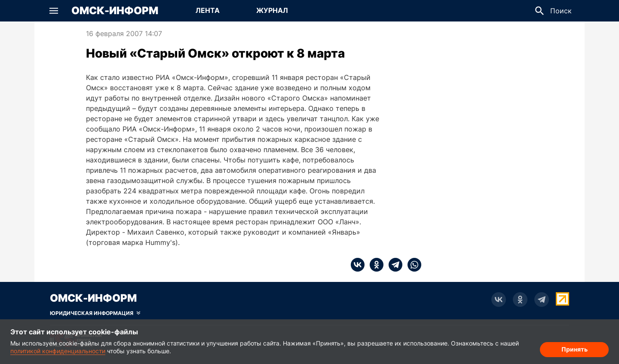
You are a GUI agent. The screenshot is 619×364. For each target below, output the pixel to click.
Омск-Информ (115, 11)
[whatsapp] (412, 265)
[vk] (358, 265)
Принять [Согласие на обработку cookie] (575, 349)
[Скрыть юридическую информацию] (95, 313)
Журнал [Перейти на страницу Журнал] (272, 10)
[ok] (374, 265)
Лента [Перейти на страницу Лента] (208, 10)
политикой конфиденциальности (58, 351)
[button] (54, 11)
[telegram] (393, 265)
